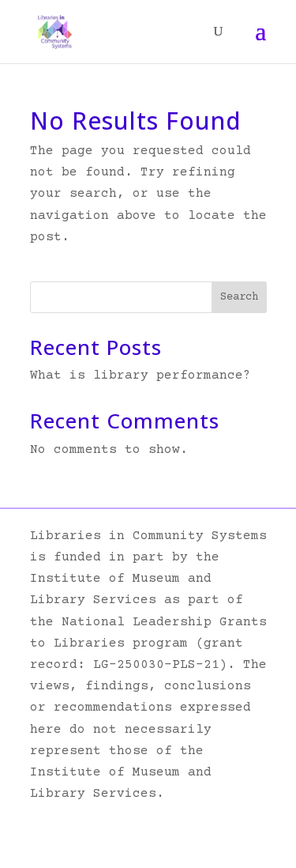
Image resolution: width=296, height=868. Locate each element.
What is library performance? (141, 376)
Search (239, 297)
